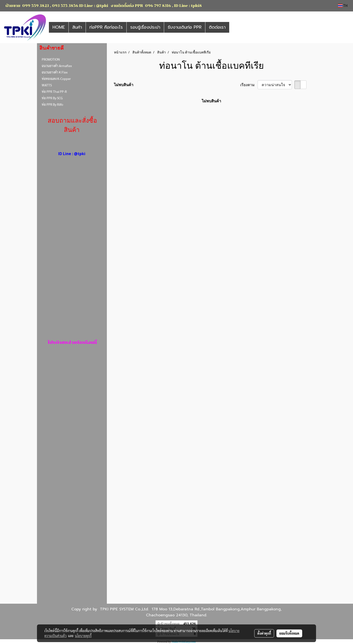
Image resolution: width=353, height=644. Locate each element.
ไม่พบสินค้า (124, 85)
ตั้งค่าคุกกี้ (264, 633)
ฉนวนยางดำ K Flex (55, 72)
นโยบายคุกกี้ (83, 636)
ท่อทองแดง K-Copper (56, 79)
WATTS (47, 85)
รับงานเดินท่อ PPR (185, 27)
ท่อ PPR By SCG (52, 98)
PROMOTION (51, 59)
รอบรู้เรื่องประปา (145, 27)
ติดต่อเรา (217, 27)
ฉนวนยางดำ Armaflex (57, 66)
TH (343, 6)
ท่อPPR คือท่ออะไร (106, 27)
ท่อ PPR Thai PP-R (54, 91)
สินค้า (77, 27)
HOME (59, 27)
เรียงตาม (249, 85)
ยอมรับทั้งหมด (289, 633)
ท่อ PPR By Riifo (52, 104)
